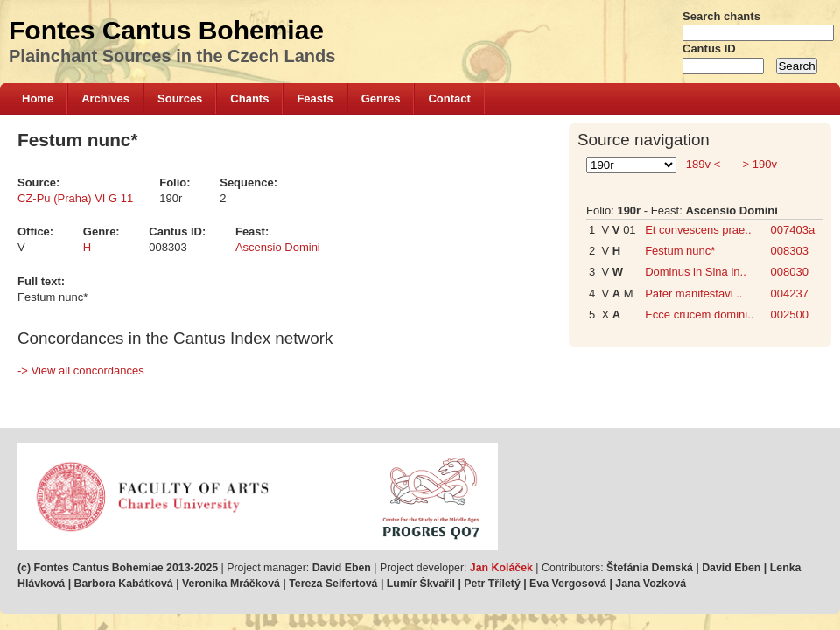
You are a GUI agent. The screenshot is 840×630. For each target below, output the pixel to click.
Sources (180, 98)
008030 (790, 272)
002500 (790, 315)
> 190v (758, 164)
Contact (449, 98)
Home (38, 98)
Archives (105, 98)
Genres (381, 98)
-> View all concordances (81, 371)
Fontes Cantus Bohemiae (166, 30)
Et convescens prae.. (698, 230)
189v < (703, 164)
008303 (790, 251)
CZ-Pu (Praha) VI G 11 (75, 198)
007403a (793, 230)
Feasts (315, 98)
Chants (249, 98)
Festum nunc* (680, 251)
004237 (790, 294)
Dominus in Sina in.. (696, 272)
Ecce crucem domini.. (699, 315)
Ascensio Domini (278, 247)
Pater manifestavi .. (693, 294)
